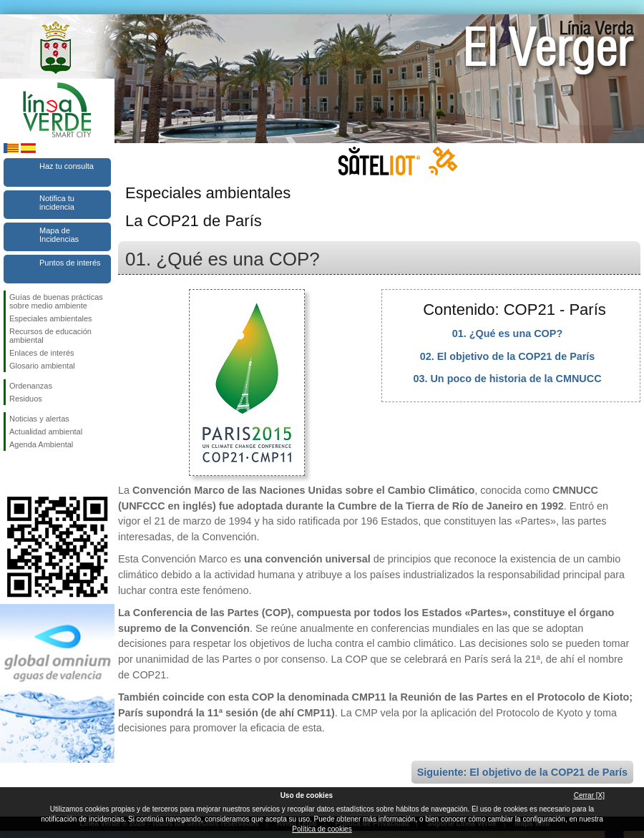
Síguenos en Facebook (12, 474)
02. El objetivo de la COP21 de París (508, 356)
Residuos (26, 399)
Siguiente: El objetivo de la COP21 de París (522, 772)
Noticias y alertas (39, 419)
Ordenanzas (31, 386)
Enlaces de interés (42, 353)
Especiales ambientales (51, 318)
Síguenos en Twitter (36, 474)
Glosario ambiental (42, 366)
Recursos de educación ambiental (50, 336)
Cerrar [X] (589, 795)
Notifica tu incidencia (57, 203)
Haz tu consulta (67, 166)
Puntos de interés (70, 263)
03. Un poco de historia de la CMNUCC (507, 379)
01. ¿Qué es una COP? (507, 333)
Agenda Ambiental (41, 444)
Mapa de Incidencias (59, 235)
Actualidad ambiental (46, 432)
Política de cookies (322, 829)
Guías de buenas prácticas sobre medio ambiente (56, 301)
